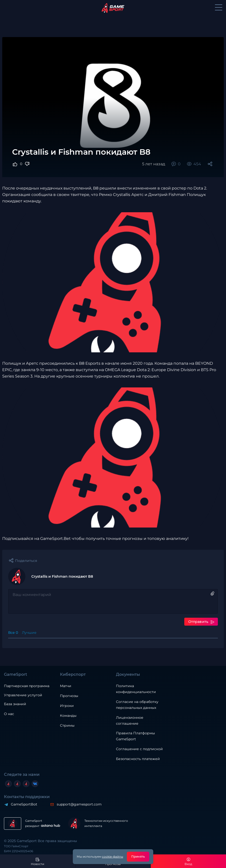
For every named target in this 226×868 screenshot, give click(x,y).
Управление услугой (23, 695)
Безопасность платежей (138, 759)
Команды (68, 716)
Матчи (66, 686)
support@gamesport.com (79, 804)
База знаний (15, 704)
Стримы (67, 725)
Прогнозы (69, 696)
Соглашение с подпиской (139, 749)
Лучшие (29, 633)
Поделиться (26, 561)
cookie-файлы (113, 857)
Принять (138, 857)
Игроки (67, 706)
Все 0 (13, 633)
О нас (9, 714)
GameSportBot (24, 804)
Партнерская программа (27, 686)
